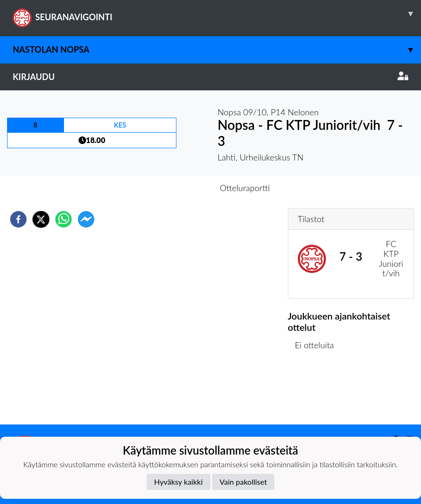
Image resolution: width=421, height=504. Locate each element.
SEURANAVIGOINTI (217, 14)
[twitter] (41, 219)
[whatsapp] (64, 219)
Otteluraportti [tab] (245, 188)
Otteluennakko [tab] (178, 188)
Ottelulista (318, 393)
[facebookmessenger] (86, 219)
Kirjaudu (210, 77)
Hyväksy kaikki (179, 482)
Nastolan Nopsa (217, 50)
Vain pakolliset (243, 482)
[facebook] (18, 219)
